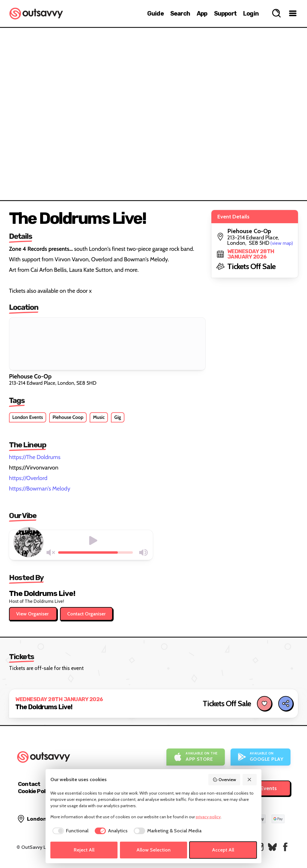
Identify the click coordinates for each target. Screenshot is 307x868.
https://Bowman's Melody (40, 489)
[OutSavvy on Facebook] (285, 847)
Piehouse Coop (68, 417)
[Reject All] (250, 780)
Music (99, 417)
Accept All (223, 850)
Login (251, 13)
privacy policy (208, 817)
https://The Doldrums (35, 457)
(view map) (282, 243)
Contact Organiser (86, 614)
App (202, 13)
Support (225, 13)
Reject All (84, 850)
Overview (224, 780)
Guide (155, 13)
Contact (29, 784)
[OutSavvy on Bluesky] (272, 847)
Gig (118, 417)
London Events (28, 417)
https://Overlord (28, 478)
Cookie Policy (35, 791)
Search (180, 13)
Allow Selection (153, 850)
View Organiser (33, 614)
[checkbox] (69, 831)
